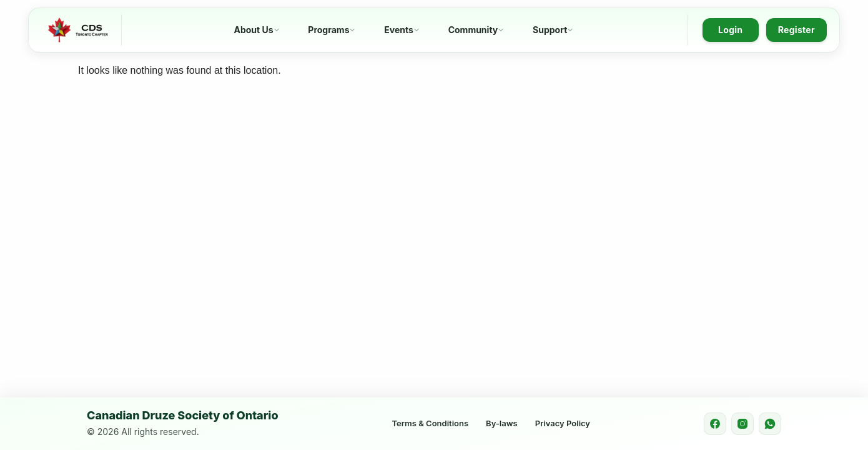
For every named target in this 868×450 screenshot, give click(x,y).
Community (473, 30)
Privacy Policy (563, 423)
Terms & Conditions (431, 423)
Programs (328, 30)
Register (796, 30)
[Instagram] (742, 424)
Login (730, 30)
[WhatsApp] (770, 424)
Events (399, 30)
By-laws (502, 423)
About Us (253, 30)
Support (550, 30)
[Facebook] (715, 424)
